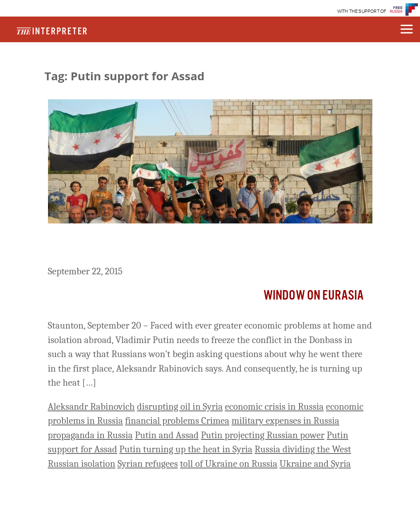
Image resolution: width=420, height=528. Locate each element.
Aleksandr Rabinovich (91, 407)
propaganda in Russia (90, 435)
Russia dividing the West (303, 449)
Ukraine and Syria (315, 464)
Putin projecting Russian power (263, 435)
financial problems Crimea (177, 421)
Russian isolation (82, 464)
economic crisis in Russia (274, 407)
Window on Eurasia (314, 296)
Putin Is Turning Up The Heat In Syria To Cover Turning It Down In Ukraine (204, 246)
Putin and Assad (167, 435)
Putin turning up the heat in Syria (186, 449)
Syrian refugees (148, 464)
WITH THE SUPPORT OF (362, 11)
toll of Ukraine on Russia (229, 464)
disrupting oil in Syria (180, 407)
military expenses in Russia (286, 421)
